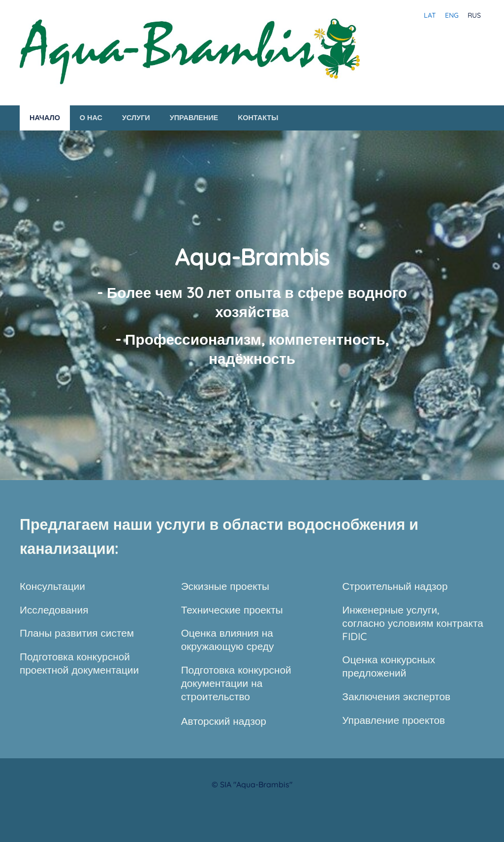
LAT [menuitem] (430, 15)
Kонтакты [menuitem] (258, 118)
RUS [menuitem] (474, 15)
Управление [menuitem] (194, 118)
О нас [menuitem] (91, 118)
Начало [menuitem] (45, 118)
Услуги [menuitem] (136, 118)
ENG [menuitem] (452, 15)
